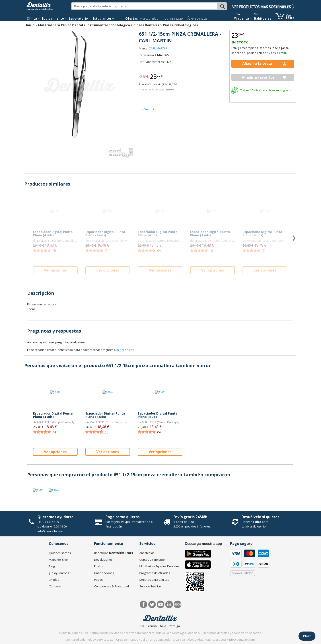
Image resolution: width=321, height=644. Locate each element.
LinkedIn (169, 604)
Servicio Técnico (150, 586)
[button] (33, 18)
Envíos (99, 566)
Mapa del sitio (58, 560)
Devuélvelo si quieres (260, 517)
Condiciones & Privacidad (111, 586)
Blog (155, 18)
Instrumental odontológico (108, 25)
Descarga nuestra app (203, 544)
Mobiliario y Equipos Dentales (159, 566)
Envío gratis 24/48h (190, 517)
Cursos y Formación (153, 560)
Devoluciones (103, 560)
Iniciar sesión (125, 350)
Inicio (30, 25)
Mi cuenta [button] (243, 18)
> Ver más (149, 109)
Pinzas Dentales (146, 25)
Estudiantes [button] (103, 18)
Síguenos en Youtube (161, 604)
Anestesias (147, 553)
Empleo (54, 580)
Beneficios (113, 553)
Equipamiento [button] (54, 18)
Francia (152, 626)
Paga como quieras (122, 517)
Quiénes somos (60, 553)
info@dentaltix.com (50, 531)
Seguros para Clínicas (154, 580)
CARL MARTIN (158, 48)
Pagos (98, 580)
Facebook (144, 604)
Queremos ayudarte (56, 517)
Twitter (152, 604)
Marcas (145, 18)
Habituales (262, 18)
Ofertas (132, 18)
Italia (163, 626)
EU (142, 626)
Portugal (175, 626)
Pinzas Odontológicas (180, 25)
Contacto (55, 586)
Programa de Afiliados (155, 573)
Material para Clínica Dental (61, 25)
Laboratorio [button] (80, 18)
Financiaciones (104, 573)
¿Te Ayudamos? (60, 573)
